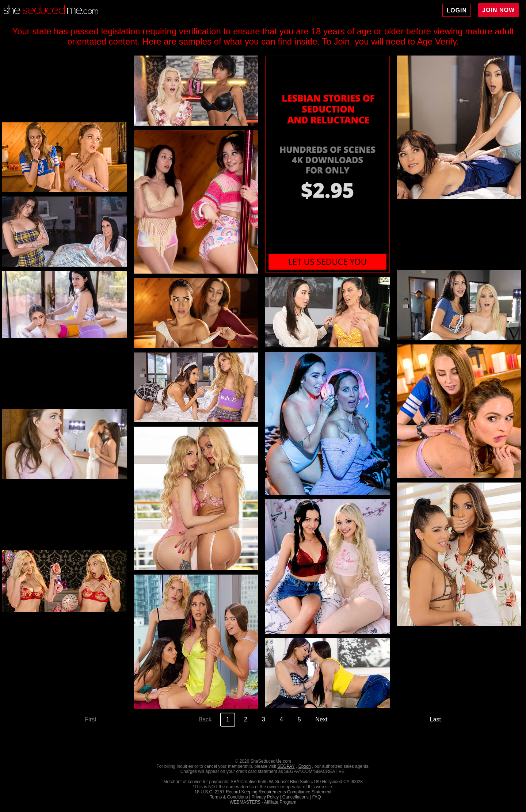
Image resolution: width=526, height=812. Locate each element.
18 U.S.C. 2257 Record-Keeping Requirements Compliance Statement (263, 792)
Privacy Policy (265, 797)
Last (435, 719)
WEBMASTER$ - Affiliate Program (263, 802)
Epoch (305, 766)
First (91, 719)
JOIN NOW (498, 10)
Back (205, 719)
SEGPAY (286, 766)
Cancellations (296, 797)
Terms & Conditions (229, 797)
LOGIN (457, 10)
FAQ (317, 797)
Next (322, 719)
